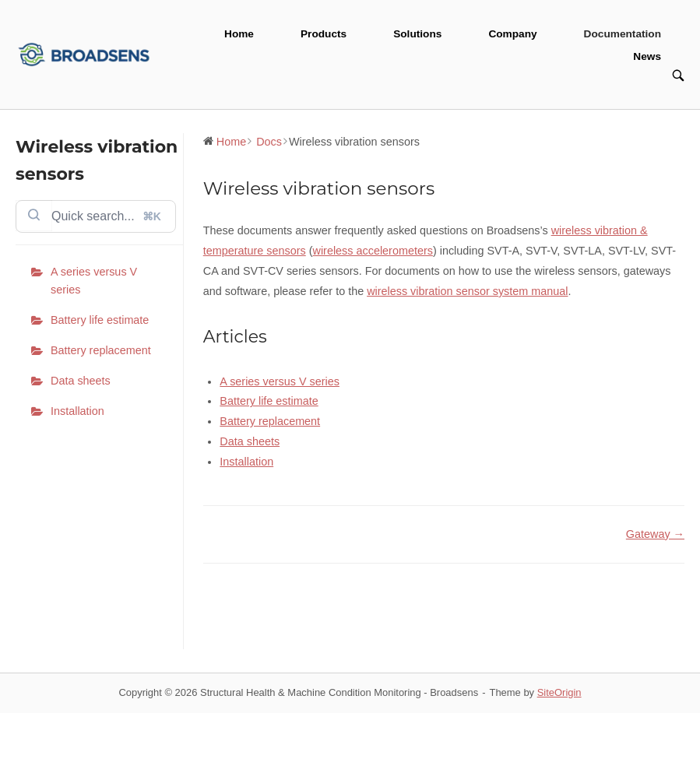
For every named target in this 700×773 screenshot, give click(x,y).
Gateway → (655, 534)
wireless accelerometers (373, 251)
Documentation (623, 34)
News (647, 56)
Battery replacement (101, 350)
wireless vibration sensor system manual (467, 291)
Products (324, 34)
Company (512, 34)
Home (239, 34)
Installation (77, 411)
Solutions (417, 34)
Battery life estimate (100, 320)
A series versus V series (94, 281)
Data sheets (81, 381)
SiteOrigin (559, 692)
